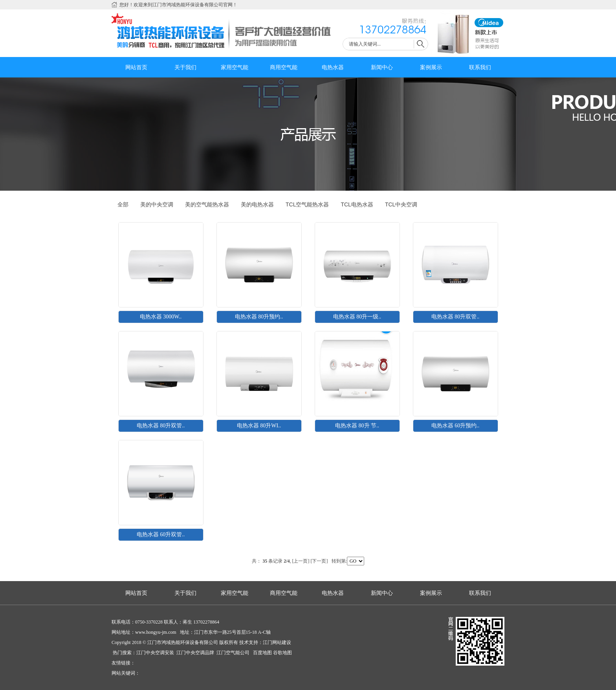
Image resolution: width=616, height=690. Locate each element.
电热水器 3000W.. (161, 317)
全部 (123, 204)
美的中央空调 (157, 204)
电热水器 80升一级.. (357, 317)
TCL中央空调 (401, 204)
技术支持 (249, 642)
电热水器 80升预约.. (259, 317)
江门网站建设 (277, 642)
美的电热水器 (257, 204)
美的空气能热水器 (207, 204)
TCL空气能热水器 (307, 204)
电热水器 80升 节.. (357, 426)
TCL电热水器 (357, 204)
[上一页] (301, 561)
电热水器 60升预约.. (456, 426)
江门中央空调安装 (156, 653)
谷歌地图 (282, 653)
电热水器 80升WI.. (259, 426)
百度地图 (262, 653)
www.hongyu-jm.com (156, 632)
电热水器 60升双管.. (161, 535)
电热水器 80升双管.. (456, 317)
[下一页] (319, 561)
